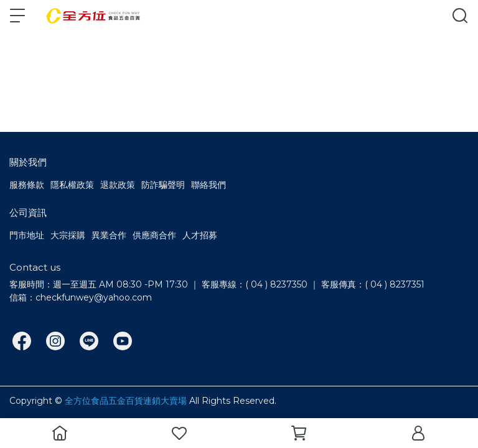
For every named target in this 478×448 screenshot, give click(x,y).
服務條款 (27, 185)
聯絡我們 (209, 185)
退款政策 (118, 185)
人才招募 (200, 235)
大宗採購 (68, 235)
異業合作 (109, 235)
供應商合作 (154, 235)
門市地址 (27, 235)
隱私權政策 (72, 185)
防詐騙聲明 (163, 185)
